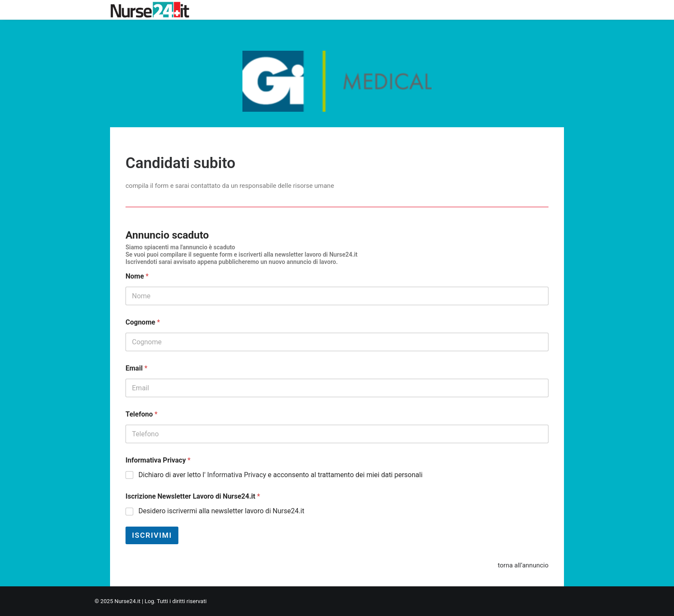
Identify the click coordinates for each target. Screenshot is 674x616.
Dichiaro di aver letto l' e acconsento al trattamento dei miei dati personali (280, 475)
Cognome (143, 322)
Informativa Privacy (158, 460)
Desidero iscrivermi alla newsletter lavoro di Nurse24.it (221, 511)
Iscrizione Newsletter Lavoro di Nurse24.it (193, 496)
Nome (137, 276)
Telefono (141, 414)
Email (136, 368)
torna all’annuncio (523, 565)
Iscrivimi (152, 535)
